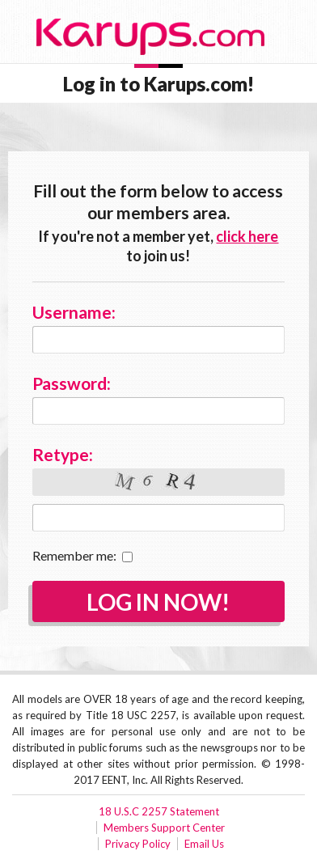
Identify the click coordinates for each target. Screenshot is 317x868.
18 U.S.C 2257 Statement (159, 811)
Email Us (204, 844)
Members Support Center (164, 828)
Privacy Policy (138, 844)
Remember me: (82, 555)
